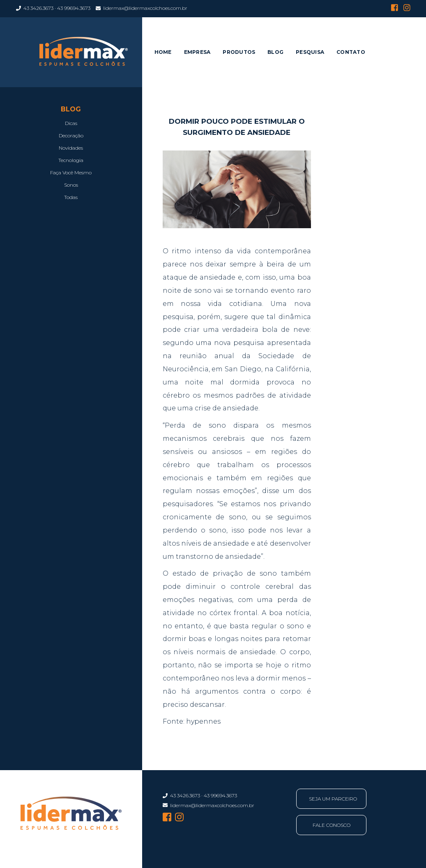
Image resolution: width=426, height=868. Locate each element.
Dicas (71, 123)
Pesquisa (310, 52)
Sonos (71, 185)
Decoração (71, 135)
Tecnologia (71, 160)
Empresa (197, 52)
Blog (275, 52)
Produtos (239, 52)
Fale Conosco (332, 825)
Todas (71, 197)
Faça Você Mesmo (71, 172)
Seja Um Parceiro (333, 799)
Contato (351, 52)
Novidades (71, 148)
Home (163, 52)
